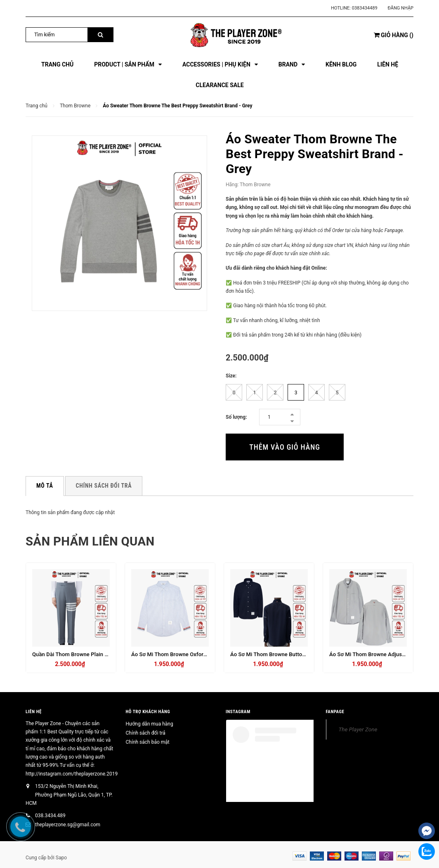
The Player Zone (358, 729)
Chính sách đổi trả (146, 733)
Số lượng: (236, 417)
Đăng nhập (401, 8)
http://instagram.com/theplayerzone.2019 (72, 774)
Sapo (61, 858)
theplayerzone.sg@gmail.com (68, 825)
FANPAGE (335, 712)
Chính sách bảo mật (148, 742)
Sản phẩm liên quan (91, 541)
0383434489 (365, 8)
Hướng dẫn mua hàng (150, 723)
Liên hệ (34, 712)
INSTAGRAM (238, 712)
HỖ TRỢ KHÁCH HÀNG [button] (148, 712)
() (394, 35)
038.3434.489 (50, 816)
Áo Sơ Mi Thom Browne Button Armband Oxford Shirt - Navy (303, 654)
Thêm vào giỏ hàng (284, 447)
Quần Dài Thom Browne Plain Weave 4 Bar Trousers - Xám (103, 654)
